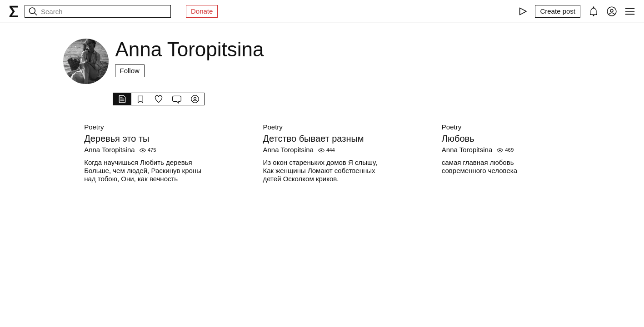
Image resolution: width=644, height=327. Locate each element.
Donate (202, 11)
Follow (130, 71)
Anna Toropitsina (109, 150)
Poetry (94, 127)
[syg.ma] (14, 11)
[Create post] (558, 11)
